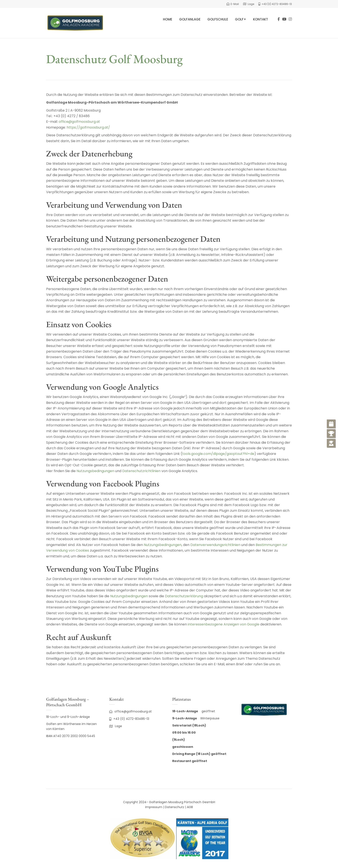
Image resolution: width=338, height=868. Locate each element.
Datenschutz (175, 807)
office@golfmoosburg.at (79, 122)
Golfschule (218, 19)
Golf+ (241, 19)
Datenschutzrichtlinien (141, 471)
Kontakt (261, 19)
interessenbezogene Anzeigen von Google (224, 624)
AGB (190, 807)
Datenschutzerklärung (184, 596)
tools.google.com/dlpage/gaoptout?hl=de (218, 454)
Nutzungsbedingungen (95, 471)
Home (168, 19)
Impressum (154, 807)
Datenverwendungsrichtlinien (215, 545)
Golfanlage (190, 19)
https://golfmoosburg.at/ (88, 127)
